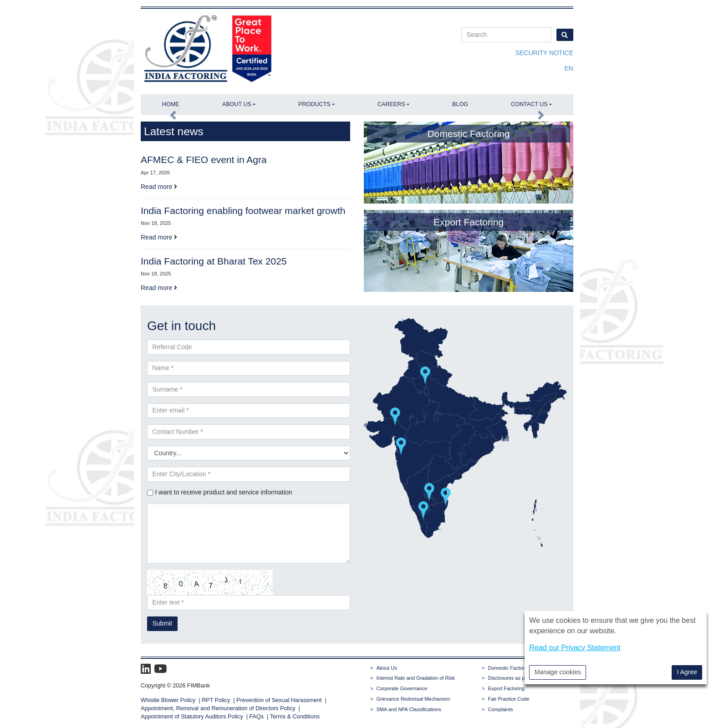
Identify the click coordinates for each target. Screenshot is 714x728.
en (569, 68)
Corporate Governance (402, 688)
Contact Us (529, 104)
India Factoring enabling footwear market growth (243, 211)
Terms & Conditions (295, 717)
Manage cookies (558, 672)
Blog (460, 104)
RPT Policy (216, 700)
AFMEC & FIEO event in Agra (204, 160)
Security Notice (544, 53)
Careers (391, 104)
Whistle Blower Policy (168, 700)
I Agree (687, 672)
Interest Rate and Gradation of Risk (415, 678)
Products (314, 104)
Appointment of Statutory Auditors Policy (193, 717)
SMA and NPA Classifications (408, 709)
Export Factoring (506, 688)
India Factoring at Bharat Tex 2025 (214, 261)
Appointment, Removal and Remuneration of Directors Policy (218, 708)
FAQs (257, 717)
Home (171, 104)
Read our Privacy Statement (575, 648)
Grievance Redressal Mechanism (413, 699)
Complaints (500, 709)
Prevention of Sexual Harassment (279, 700)
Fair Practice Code (508, 699)
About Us (237, 104)
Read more (156, 187)
